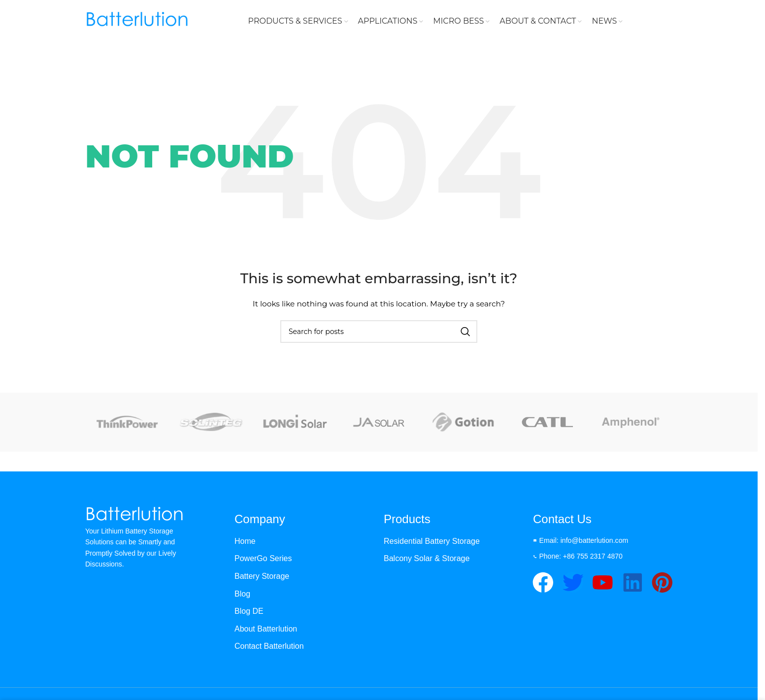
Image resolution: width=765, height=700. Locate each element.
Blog (242, 595)
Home (245, 543)
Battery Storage (262, 578)
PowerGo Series (263, 560)
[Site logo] (137, 22)
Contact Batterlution (269, 648)
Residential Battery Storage (432, 543)
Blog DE (249, 613)
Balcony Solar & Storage (427, 560)
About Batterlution (266, 630)
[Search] (379, 333)
